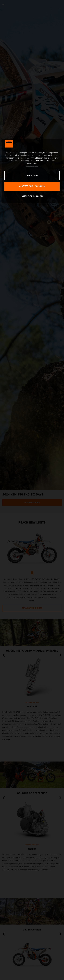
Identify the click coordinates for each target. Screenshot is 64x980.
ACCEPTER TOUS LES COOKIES (32, 186)
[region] (32, 171)
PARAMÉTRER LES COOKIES (32, 196)
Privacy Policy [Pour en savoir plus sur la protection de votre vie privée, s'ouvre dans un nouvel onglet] (29, 166)
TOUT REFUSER (32, 175)
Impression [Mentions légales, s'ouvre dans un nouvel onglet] (36, 166)
